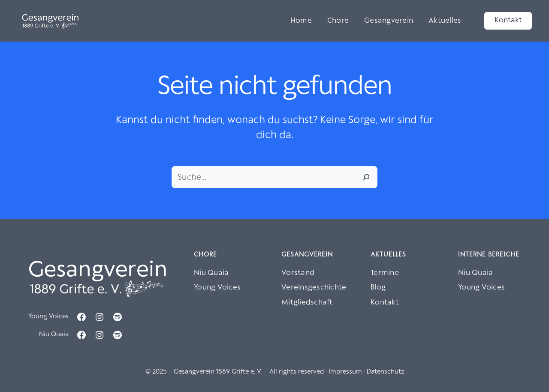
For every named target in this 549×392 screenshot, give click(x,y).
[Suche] (366, 177)
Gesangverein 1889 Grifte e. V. (218, 372)
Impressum (345, 372)
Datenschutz (385, 372)
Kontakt (508, 20)
